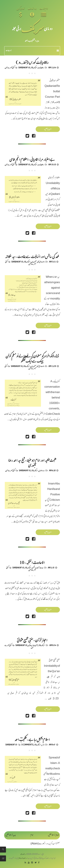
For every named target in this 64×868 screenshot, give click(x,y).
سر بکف (33, 28)
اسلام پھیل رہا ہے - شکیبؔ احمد (32, 739)
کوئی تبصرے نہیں (9, 67)
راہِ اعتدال (42, 470)
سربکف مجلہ (24, 854)
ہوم (32, 835)
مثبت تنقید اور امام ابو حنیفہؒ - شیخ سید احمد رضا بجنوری (32, 463)
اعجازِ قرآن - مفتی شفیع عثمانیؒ (32, 640)
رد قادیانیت (41, 67)
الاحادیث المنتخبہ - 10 (32, 562)
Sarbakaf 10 (24, 67)
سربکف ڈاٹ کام (23, 858)
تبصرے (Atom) (38, 844)
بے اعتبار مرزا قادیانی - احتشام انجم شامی (32, 159)
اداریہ (43, 745)
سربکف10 (34, 67)
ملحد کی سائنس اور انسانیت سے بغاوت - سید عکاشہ (32, 256)
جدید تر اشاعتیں (11, 835)
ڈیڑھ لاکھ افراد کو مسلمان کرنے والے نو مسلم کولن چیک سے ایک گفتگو (32, 358)
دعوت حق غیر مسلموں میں (38, 262)
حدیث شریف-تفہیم (38, 568)
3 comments (27, 745)
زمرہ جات (32, 51)
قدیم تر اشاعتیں (53, 835)
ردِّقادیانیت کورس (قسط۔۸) (32, 62)
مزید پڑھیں (48, 129)
